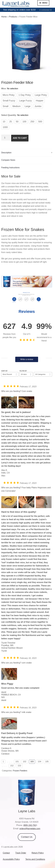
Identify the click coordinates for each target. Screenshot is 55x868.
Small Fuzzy (9, 101)
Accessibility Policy (11, 859)
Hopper (40, 101)
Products (13, 17)
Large (28, 106)
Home (4, 17)
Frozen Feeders (20, 771)
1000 (5, 127)
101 (17, 762)
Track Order (21, 853)
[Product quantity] (6, 138)
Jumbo (38, 106)
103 (32, 762)
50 (17, 122)
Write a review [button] (27, 359)
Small (6, 106)
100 (24, 122)
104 (39, 762)
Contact (6, 853)
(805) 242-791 (30, 825)
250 (32, 122)
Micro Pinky (9, 95)
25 (11, 122)
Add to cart (20, 138)
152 (12, 766)
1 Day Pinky (25, 95)
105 (47, 762)
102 (25, 762)
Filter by (23, 371)
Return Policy (38, 853)
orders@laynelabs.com (30, 829)
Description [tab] (6, 153)
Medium (17, 106)
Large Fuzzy (25, 101)
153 (19, 766)
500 (40, 122)
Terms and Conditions (35, 859)
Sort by (4, 371)
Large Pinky (41, 95)
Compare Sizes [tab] (8, 160)
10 (4, 122)
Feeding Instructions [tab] (10, 168)
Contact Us (27, 837)
